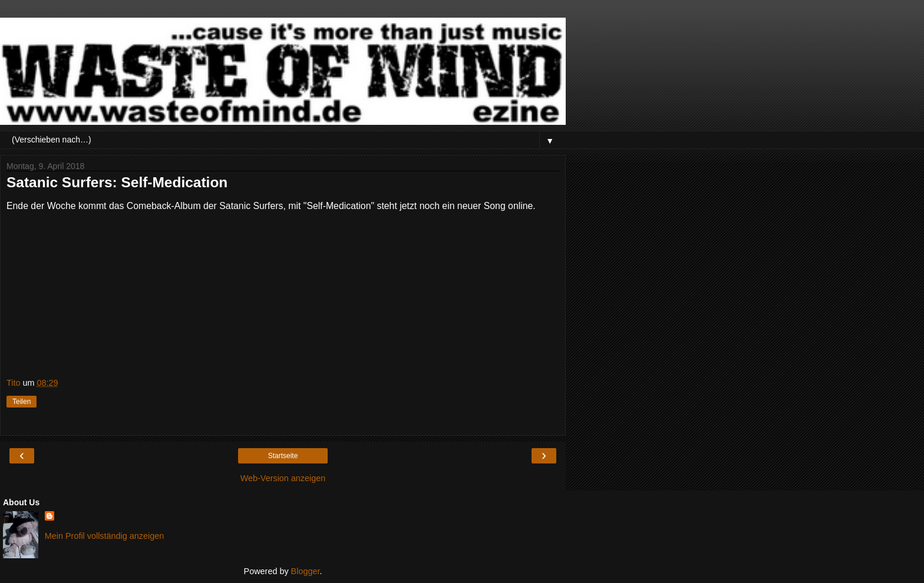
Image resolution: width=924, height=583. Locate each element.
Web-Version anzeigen (283, 478)
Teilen (22, 402)
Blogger (306, 571)
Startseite (283, 456)
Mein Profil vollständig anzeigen (104, 536)
